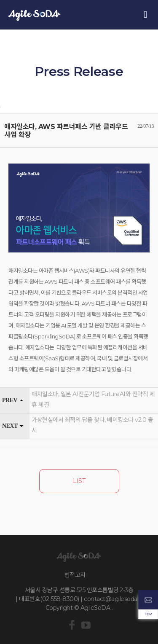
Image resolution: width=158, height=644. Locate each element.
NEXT (10, 426)
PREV (10, 400)
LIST (79, 481)
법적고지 (75, 575)
